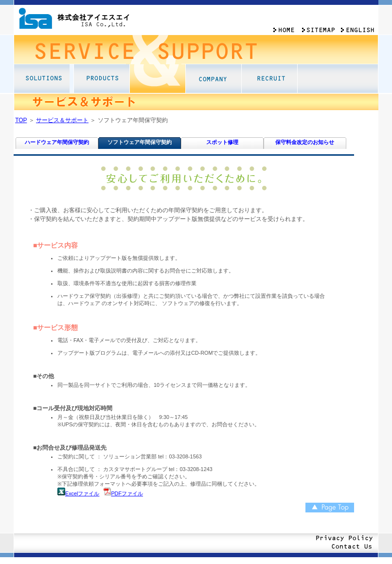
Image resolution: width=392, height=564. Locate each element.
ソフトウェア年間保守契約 (140, 142)
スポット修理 (222, 142)
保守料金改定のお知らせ (305, 142)
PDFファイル (127, 493)
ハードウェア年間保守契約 (57, 142)
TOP (21, 120)
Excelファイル (82, 493)
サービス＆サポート (62, 120)
